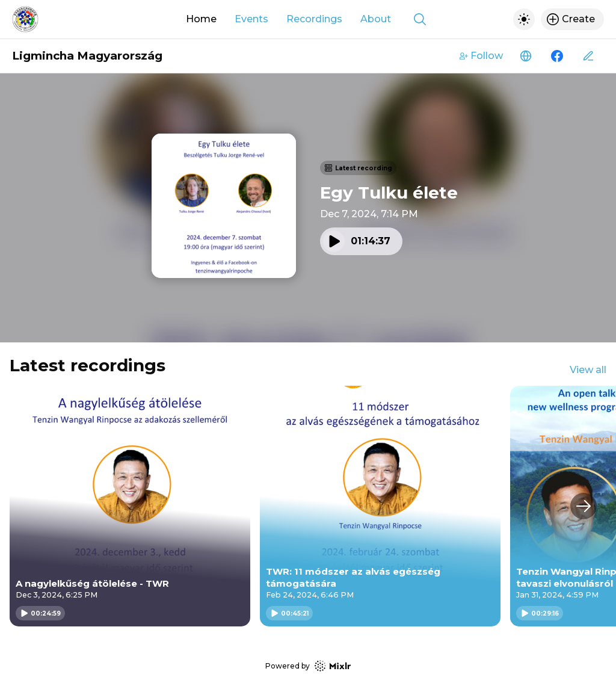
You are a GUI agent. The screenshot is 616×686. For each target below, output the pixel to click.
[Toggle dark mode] (524, 19)
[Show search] (420, 19)
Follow (481, 56)
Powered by (308, 666)
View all (588, 370)
